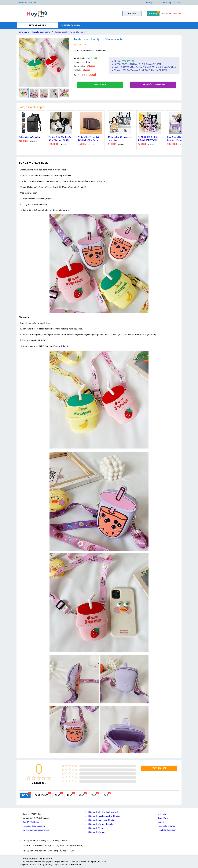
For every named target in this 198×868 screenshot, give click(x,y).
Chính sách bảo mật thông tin (101, 824)
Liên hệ (177, 3)
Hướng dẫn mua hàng (167, 826)
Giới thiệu (162, 814)
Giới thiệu (149, 3)
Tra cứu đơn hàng (163, 3)
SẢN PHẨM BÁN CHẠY (71, 25)
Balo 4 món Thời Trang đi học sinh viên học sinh (179, 139)
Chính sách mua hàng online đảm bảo (104, 816)
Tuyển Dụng (163, 818)
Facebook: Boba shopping (34, 826)
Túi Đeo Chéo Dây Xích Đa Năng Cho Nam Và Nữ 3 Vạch (60, 139)
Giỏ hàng (153, 14)
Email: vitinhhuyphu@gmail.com (36, 830)
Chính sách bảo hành (97, 832)
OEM (88, 62)
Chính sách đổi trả (96, 828)
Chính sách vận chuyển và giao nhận (104, 812)
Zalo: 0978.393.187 (31, 822)
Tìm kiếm (132, 14)
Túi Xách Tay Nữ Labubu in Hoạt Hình (120, 139)
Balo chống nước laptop (30, 137)
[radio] (29, 778)
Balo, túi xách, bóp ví (41, 32)
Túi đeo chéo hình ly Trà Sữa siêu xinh (71, 32)
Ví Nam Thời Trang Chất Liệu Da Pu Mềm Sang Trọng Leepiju (89, 139)
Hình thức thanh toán (167, 830)
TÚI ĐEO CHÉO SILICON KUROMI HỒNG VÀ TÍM (148, 139)
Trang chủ (24, 32)
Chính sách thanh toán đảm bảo (102, 820)
